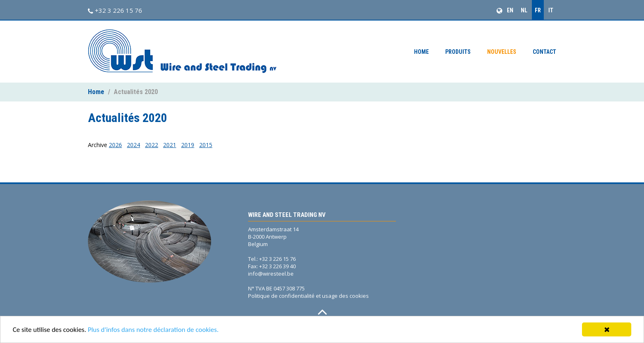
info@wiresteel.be (271, 274)
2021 (170, 145)
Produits (458, 52)
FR (538, 10)
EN (510, 10)
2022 (152, 145)
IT (551, 10)
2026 (115, 145)
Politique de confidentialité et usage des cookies (308, 296)
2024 (133, 145)
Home (421, 52)
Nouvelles (502, 52)
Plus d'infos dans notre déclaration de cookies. (153, 330)
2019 (188, 145)
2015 (206, 145)
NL (524, 10)
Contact (544, 52)
